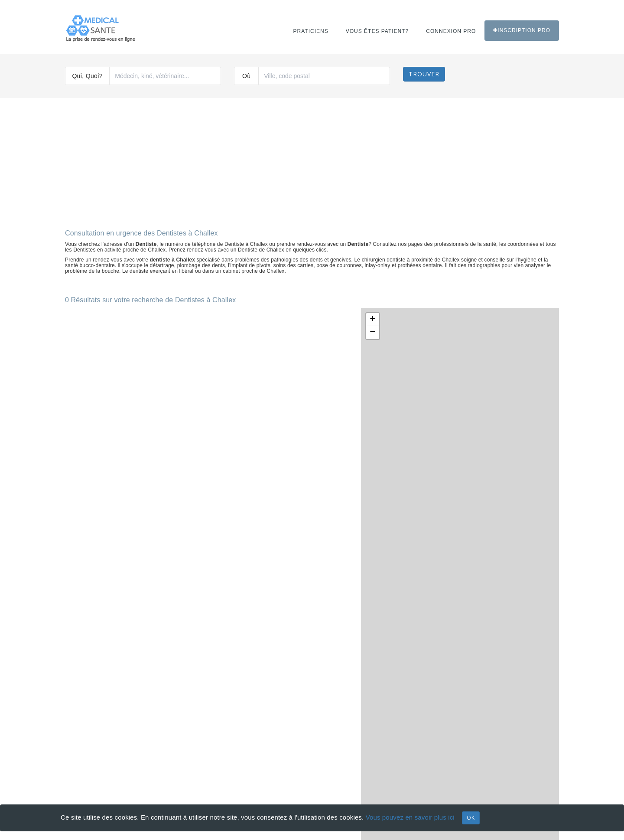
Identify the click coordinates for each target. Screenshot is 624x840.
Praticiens (311, 31)
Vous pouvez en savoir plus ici (410, 817)
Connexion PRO (451, 31)
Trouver (424, 74)
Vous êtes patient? (377, 31)
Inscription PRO (522, 30)
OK (471, 818)
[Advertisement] (312, 160)
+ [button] (372, 320)
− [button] (372, 333)
